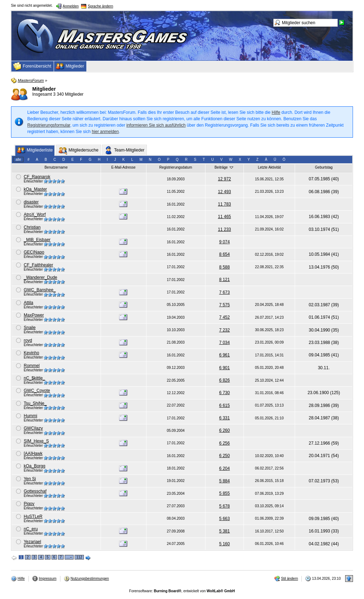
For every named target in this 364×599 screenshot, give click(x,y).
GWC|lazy (33, 428)
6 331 (224, 418)
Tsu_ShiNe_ (35, 403)
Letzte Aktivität (269, 167)
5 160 (224, 544)
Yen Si (30, 479)
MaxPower (34, 315)
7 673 (224, 292)
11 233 (224, 229)
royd (28, 340)
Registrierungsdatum (176, 167)
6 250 (224, 456)
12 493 (224, 192)
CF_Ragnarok (37, 177)
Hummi (31, 416)
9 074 (224, 242)
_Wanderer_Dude (41, 277)
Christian (32, 227)
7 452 (224, 317)
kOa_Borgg (35, 466)
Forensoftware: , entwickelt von (182, 591)
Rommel (32, 366)
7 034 (224, 343)
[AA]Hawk (33, 454)
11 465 (224, 217)
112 (79, 557)
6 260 (224, 430)
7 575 (224, 305)
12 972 (224, 179)
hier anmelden (105, 132)
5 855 (224, 493)
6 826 (224, 380)
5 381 (224, 531)
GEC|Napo (34, 252)
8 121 (224, 280)
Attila (29, 303)
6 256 (224, 443)
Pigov (29, 504)
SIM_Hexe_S (36, 441)
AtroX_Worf (35, 214)
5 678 (224, 506)
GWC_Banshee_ (40, 290)
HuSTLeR (33, 516)
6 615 (224, 405)
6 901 (224, 368)
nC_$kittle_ (34, 378)
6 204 (224, 468)
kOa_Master (35, 189)
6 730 (224, 393)
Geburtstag (324, 167)
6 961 (224, 355)
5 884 (224, 481)
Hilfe (276, 112)
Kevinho (31, 353)
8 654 (224, 254)
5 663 (224, 519)
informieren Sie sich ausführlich (156, 125)
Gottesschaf (35, 491)
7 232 (224, 330)
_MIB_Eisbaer (37, 240)
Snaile (30, 328)
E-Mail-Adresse (123, 167)
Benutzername (56, 167)
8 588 (224, 267)
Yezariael (33, 542)
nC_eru (31, 529)
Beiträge (224, 167)
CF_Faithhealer (39, 265)
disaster (31, 202)
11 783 (224, 204)
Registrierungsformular (49, 125)
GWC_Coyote (37, 391)
